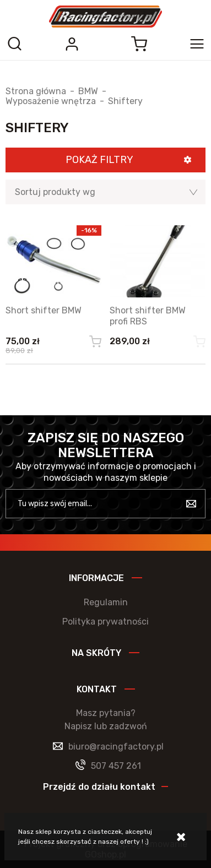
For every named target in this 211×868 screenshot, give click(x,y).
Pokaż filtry (99, 160)
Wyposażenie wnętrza (51, 101)
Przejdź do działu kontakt (99, 787)
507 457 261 (116, 766)
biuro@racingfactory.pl (116, 747)
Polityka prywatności (105, 622)
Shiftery (125, 101)
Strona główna (36, 91)
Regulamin (106, 602)
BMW (88, 91)
